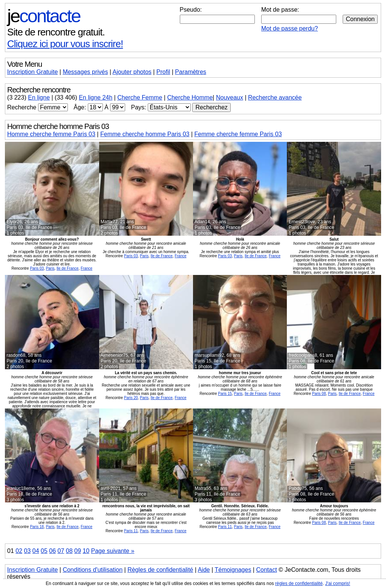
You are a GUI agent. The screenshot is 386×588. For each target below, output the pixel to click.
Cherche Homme (190, 97)
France (87, 268)
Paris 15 (225, 394)
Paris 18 (37, 527)
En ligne (39, 97)
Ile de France (67, 268)
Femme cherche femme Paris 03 (238, 134)
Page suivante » (113, 551)
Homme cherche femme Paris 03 (51, 134)
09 (78, 551)
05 (44, 551)
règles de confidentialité (299, 583)
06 (52, 551)
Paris (50, 268)
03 (28, 551)
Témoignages (233, 570)
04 (36, 551)
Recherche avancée (275, 97)
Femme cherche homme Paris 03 (145, 134)
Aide (204, 570)
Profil (163, 72)
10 (86, 551)
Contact (266, 570)
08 (69, 551)
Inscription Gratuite (32, 72)
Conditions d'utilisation (93, 570)
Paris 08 (319, 394)
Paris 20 (131, 398)
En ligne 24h (96, 97)
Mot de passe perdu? (289, 28)
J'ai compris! (338, 583)
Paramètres (191, 72)
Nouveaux (230, 97)
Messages (85, 72)
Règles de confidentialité (160, 570)
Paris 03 (37, 268)
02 (19, 551)
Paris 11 (131, 531)
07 (61, 551)
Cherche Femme (140, 97)
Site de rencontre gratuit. (56, 32)
